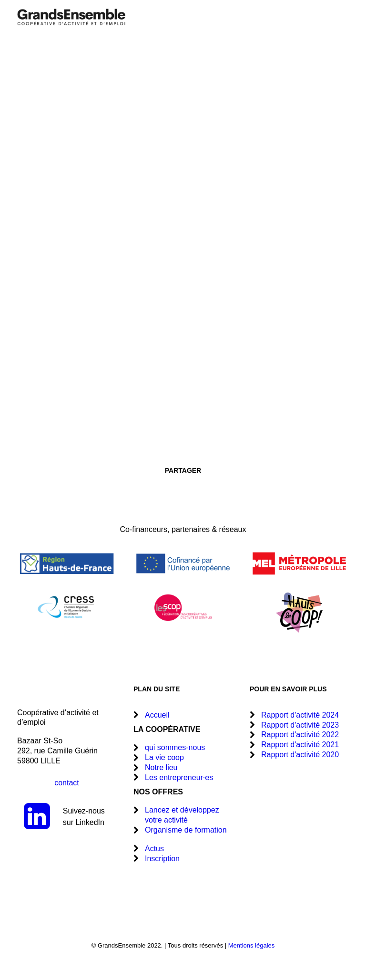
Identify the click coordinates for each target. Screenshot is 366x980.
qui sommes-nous (175, 747)
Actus (154, 849)
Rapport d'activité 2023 (300, 725)
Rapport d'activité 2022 (300, 735)
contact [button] (67, 783)
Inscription (162, 859)
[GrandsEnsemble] (71, 17)
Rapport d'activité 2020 (300, 755)
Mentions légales (252, 945)
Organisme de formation (186, 830)
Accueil (157, 715)
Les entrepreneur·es (179, 777)
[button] (344, 17)
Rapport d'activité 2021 (300, 745)
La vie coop (164, 757)
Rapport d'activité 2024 (300, 715)
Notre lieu (161, 767)
